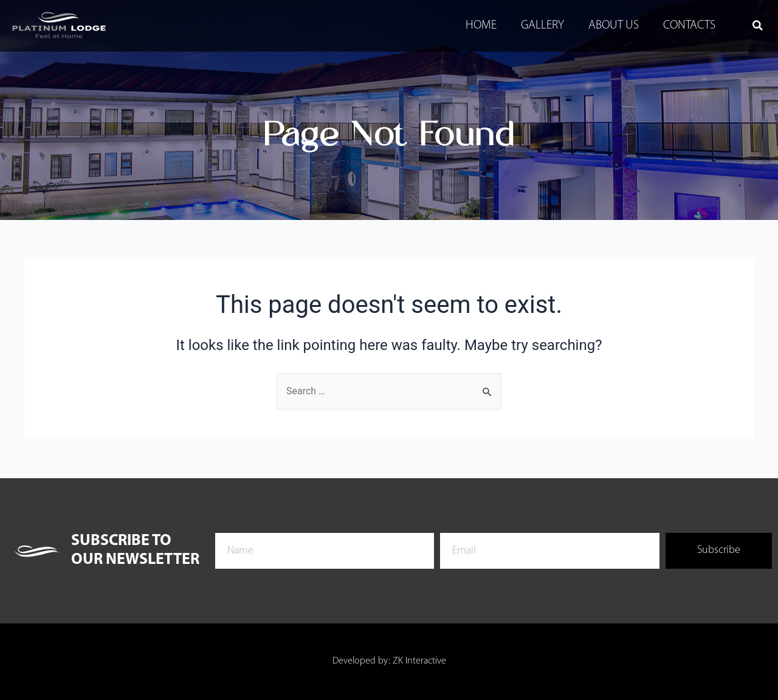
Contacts (689, 26)
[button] (757, 26)
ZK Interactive (419, 661)
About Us (614, 26)
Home (481, 26)
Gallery (542, 26)
